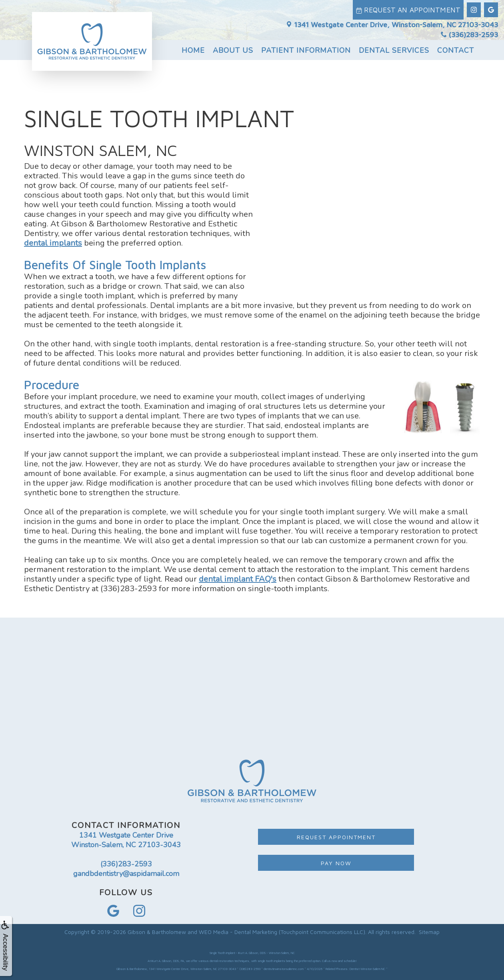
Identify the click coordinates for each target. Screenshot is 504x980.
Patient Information (306, 47)
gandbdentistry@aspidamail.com (126, 874)
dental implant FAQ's (238, 579)
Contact (456, 47)
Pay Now (336, 863)
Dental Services (394, 47)
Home (193, 47)
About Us (233, 47)
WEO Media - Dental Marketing (238, 932)
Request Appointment (336, 837)
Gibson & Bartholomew (157, 932)
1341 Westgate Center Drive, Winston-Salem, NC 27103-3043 (392, 21)
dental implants (53, 243)
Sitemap (429, 932)
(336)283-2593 (469, 31)
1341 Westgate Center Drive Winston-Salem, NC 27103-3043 (126, 840)
